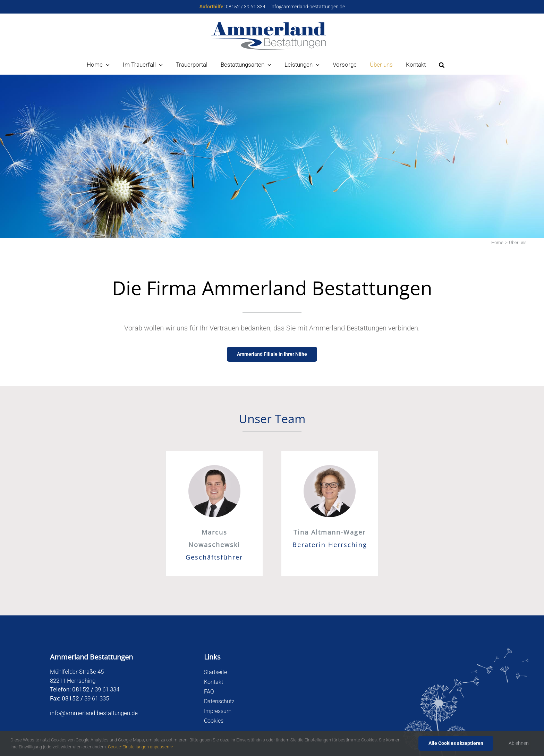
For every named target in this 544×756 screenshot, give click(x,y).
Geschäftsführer (214, 557)
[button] (442, 65)
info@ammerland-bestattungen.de (308, 7)
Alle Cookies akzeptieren (456, 743)
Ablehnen (519, 743)
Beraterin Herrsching (330, 545)
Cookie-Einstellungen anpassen (141, 747)
